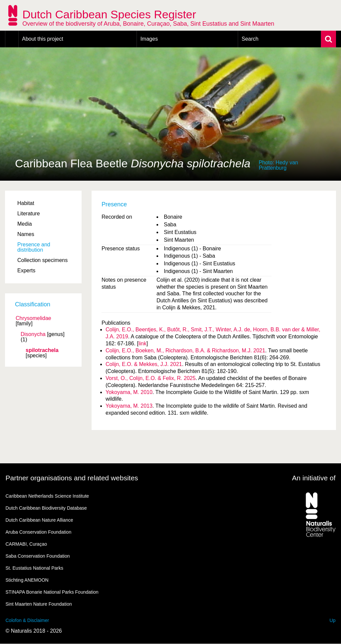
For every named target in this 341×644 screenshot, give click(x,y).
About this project (43, 39)
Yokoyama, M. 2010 (129, 392)
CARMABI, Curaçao (26, 544)
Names (26, 234)
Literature (29, 213)
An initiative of (314, 478)
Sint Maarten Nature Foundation (39, 604)
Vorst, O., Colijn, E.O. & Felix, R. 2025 (151, 378)
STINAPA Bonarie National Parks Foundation (52, 592)
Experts (26, 270)
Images (149, 39)
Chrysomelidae (33, 318)
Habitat (26, 203)
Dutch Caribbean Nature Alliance (39, 520)
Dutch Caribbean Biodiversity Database (46, 508)
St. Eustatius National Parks (35, 568)
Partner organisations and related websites (72, 478)
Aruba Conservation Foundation (39, 532)
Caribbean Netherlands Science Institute (47, 496)
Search (250, 39)
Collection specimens (42, 260)
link (143, 343)
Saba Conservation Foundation (38, 556)
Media (25, 224)
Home (12, 39)
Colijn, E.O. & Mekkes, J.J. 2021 (144, 364)
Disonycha (33, 334)
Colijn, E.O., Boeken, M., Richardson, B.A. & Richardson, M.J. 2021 (185, 350)
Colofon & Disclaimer (27, 620)
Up (333, 620)
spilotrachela (42, 350)
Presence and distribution (34, 247)
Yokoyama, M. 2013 (129, 406)
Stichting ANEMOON (27, 580)
